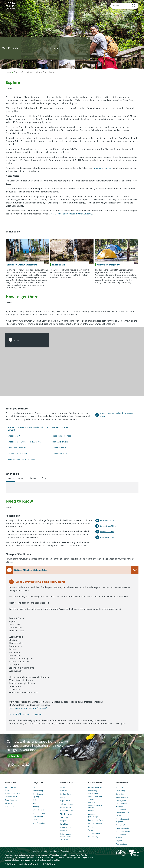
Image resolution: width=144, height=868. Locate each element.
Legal (73, 851)
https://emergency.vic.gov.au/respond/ (28, 708)
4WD (34, 787)
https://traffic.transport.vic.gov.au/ (26, 714)
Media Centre (121, 825)
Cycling (35, 800)
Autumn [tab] (22, 478)
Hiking (35, 803)
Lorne (52, 72)
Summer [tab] (10, 478)
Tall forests (9, 803)
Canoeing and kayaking (38, 795)
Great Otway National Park (34, 72)
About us (120, 787)
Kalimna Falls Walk (60, 442)
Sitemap (88, 851)
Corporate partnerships (93, 815)
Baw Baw (64, 791)
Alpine (63, 787)
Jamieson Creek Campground (22, 265)
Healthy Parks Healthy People (122, 802)
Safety (91, 827)
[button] (134, 6)
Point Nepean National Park (66, 835)
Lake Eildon (65, 824)
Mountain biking (39, 813)
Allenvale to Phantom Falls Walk (21, 460)
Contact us (120, 794)
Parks (16, 72)
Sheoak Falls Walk (15, 436)
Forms (118, 816)
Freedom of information (60, 851)
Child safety (121, 791)
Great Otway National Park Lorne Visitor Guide (117, 415)
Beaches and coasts (12, 793)
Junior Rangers (38, 810)
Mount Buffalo (66, 831)
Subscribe (14, 756)
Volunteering (93, 837)
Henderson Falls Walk (17, 448)
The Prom (64, 840)
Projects (119, 841)
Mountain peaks (11, 797)
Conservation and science (95, 798)
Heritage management (121, 808)
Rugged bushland (12, 800)
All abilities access (108, 520)
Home (9, 72)
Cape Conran (65, 801)
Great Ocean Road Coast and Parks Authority (71, 214)
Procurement (121, 837)
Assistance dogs (107, 537)
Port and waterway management (123, 833)
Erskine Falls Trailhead (17, 454)
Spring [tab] (45, 478)
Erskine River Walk (60, 448)
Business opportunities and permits (95, 805)
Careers (91, 811)
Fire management (123, 797)
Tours (35, 820)
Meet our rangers (95, 823)
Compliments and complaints (37, 851)
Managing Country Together (123, 820)
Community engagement (93, 792)
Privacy (9, 761)
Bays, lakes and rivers (11, 789)
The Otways (65, 817)
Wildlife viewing (39, 823)
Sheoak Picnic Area (60, 427)
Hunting (36, 806)
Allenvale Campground (109, 265)
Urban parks (9, 806)
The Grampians (66, 814)
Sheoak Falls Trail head (61, 436)
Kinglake (64, 821)
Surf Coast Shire (107, 532)
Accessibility (19, 851)
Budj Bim (64, 797)
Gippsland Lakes (67, 811)
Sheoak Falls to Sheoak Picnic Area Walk (25, 442)
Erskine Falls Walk (59, 454)
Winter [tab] (33, 478)
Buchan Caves (66, 794)
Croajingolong (66, 807)
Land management (123, 812)
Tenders (91, 830)
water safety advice (102, 168)
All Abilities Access (95, 787)
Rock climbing (38, 816)
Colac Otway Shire (108, 526)
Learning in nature (95, 820)
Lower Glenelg (66, 827)
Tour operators (94, 833)
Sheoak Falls (59, 265)
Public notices (121, 844)
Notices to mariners (124, 828)
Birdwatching (38, 791)
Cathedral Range (67, 804)
